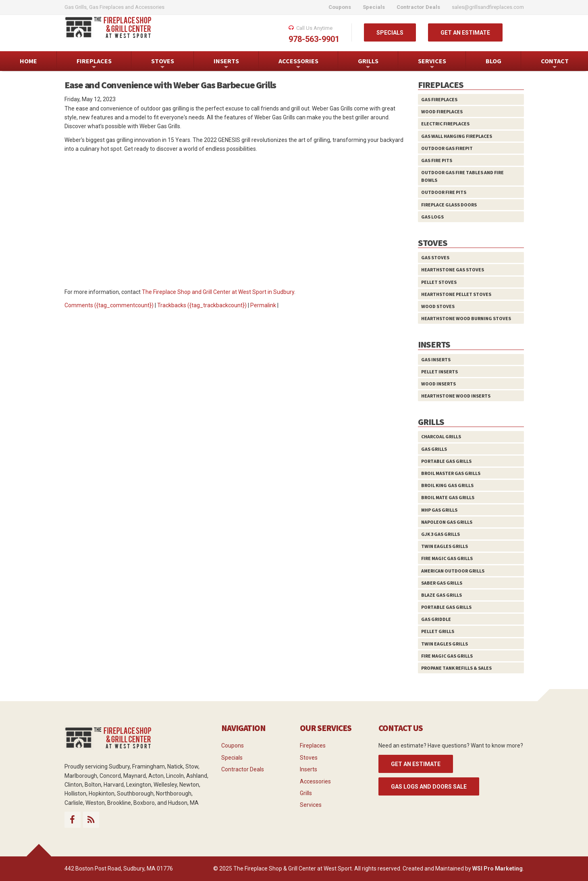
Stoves (309, 758)
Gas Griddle (436, 619)
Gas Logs (432, 217)
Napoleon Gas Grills (447, 522)
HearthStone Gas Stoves (453, 270)
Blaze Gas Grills (442, 595)
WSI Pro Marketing (498, 869)
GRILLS (368, 64)
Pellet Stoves (439, 282)
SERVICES (432, 64)
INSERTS (226, 64)
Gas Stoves (435, 257)
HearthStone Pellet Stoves (456, 294)
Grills (306, 793)
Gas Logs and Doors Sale (429, 787)
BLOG (493, 61)
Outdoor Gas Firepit (447, 148)
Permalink (263, 305)
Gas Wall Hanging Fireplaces (457, 136)
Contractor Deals (243, 769)
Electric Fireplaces (445, 124)
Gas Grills (434, 449)
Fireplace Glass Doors (449, 205)
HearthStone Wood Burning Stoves (466, 318)
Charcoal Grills (441, 436)
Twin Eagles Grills (445, 546)
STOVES (163, 64)
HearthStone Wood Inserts (456, 396)
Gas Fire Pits (437, 160)
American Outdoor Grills (453, 571)
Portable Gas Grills (446, 461)
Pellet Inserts (439, 372)
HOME (28, 61)
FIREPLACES (94, 64)
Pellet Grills (438, 631)
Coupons (233, 746)
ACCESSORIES (298, 64)
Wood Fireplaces (442, 111)
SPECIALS (390, 33)
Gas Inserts (436, 359)
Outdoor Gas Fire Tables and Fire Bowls (462, 176)
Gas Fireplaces (439, 99)
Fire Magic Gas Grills (447, 558)
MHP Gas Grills (439, 510)
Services (311, 805)
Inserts (309, 769)
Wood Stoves (438, 306)
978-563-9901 (314, 39)
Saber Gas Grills (442, 583)
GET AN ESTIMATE (465, 33)
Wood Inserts (438, 384)
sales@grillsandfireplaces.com (488, 7)
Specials (232, 758)
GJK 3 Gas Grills (440, 534)
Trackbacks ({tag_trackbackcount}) (202, 305)
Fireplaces (313, 746)
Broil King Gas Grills (447, 485)
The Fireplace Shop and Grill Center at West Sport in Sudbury (218, 292)
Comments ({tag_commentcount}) (109, 305)
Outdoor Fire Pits (444, 192)
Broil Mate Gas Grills (448, 497)
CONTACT (555, 64)
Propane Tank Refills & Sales (456, 668)
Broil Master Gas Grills (451, 473)
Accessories (315, 781)
